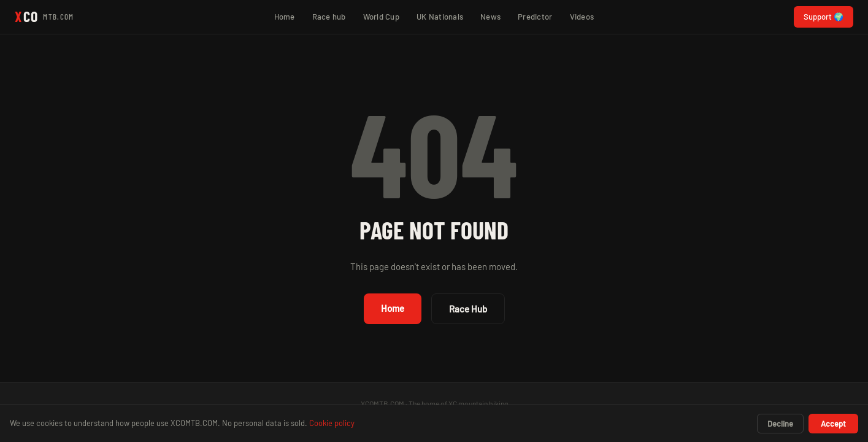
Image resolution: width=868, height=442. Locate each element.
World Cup (381, 17)
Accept (833, 424)
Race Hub (468, 309)
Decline (780, 424)
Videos (582, 17)
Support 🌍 (824, 17)
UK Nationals (440, 17)
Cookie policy (332, 423)
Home (285, 17)
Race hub (329, 17)
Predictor (535, 17)
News (490, 17)
